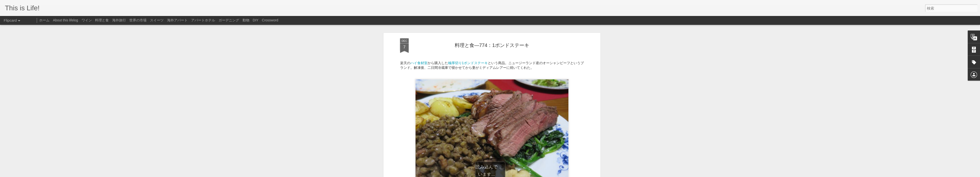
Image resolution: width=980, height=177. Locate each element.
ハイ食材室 (419, 49)
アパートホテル (203, 20)
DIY (256, 20)
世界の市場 (138, 20)
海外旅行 (119, 20)
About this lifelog (66, 20)
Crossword (270, 20)
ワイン (87, 20)
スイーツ (157, 20)
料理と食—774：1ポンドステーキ (492, 32)
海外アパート (177, 20)
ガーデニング (229, 20)
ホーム (44, 20)
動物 (246, 20)
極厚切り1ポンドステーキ (468, 49)
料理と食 (102, 20)
